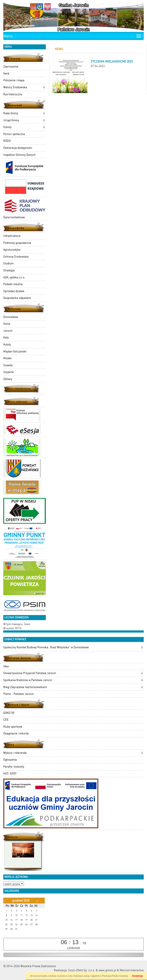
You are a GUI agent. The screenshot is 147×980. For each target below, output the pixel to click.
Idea (6, 666)
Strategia (9, 270)
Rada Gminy (11, 113)
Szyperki (9, 372)
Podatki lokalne (13, 284)
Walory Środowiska (15, 87)
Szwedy (8, 365)
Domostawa (11, 317)
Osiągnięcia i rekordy (16, 733)
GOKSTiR (9, 713)
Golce (7, 324)
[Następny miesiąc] (37, 901)
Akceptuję (137, 976)
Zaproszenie (11, 67)
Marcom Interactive (132, 970)
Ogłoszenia (10, 760)
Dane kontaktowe (14, 217)
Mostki (7, 358)
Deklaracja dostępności (18, 148)
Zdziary (8, 379)
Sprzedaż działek (14, 291)
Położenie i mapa (14, 80)
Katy (6, 337)
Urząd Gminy (11, 120)
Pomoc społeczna (14, 134)
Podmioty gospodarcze (17, 243)
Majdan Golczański (15, 351)
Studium (8, 263)
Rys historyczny (13, 94)
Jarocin (8, 331)
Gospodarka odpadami (17, 298)
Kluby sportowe (13, 727)
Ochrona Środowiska (16, 257)
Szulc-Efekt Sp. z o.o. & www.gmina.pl (92, 970)
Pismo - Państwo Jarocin (19, 694)
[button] (44, 88)
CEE (6, 720)
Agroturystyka (12, 250)
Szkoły (7, 127)
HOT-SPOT (10, 774)
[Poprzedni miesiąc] (5, 901)
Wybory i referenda (15, 753)
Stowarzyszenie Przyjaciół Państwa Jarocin (30, 673)
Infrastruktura (12, 236)
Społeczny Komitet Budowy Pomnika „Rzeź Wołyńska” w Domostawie (46, 647)
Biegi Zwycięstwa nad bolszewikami (25, 687)
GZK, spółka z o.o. (14, 277)
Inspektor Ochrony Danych (19, 155)
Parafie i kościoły (14, 767)
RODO (7, 141)
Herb (6, 74)
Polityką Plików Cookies (115, 976)
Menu (8, 36)
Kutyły (7, 344)
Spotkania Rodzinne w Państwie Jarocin (28, 680)
